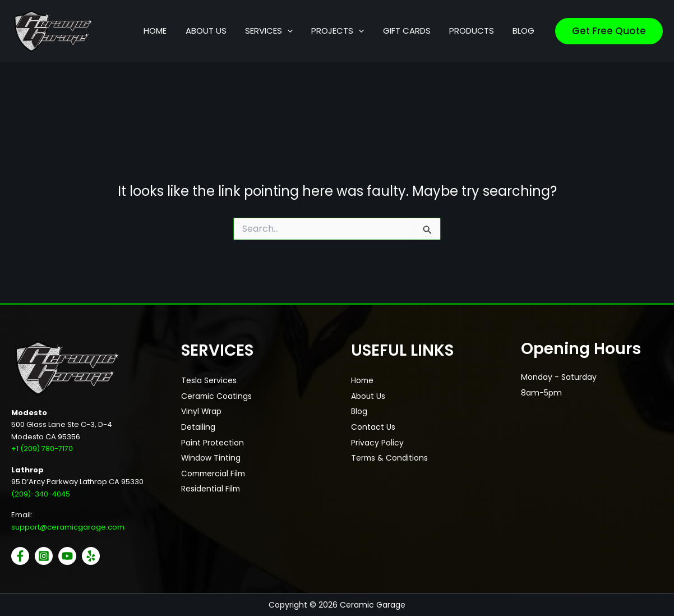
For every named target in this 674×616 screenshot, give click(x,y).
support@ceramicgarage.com (68, 527)
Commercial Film (215, 475)
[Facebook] (20, 556)
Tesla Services (209, 381)
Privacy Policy (377, 444)
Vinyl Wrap (202, 412)
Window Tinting (211, 459)
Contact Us (373, 428)
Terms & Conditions (390, 459)
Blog (359, 412)
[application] (321, 31)
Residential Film (211, 491)
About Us (368, 397)
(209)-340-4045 (42, 493)
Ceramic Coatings (217, 397)
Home (363, 381)
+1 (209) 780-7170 (42, 449)
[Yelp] (91, 556)
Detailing (198, 428)
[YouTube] (67, 556)
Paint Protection (213, 444)
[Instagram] (44, 556)
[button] (303, 31)
